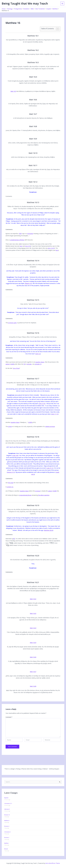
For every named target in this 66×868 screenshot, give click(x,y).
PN (24, 364)
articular (29, 364)
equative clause (40, 362)
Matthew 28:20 (49, 530)
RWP (20, 234)
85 (14, 539)
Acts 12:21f (51, 248)
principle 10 (38, 364)
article (10, 426)
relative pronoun (50, 426)
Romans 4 (7, 826)
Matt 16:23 (33, 613)
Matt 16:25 (33, 643)
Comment (9, 717)
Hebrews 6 (7, 809)
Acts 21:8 (28, 246)
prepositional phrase (25, 495)
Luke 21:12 (50, 468)
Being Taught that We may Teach (25, 3)
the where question (44, 495)
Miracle (6, 849)
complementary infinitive (17, 240)
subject (8, 364)
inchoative (30, 234)
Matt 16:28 (33, 686)
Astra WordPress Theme (53, 863)
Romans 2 (7, 838)
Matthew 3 (7, 821)
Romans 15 (7, 815)
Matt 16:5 (13, 91)
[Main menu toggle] (62, 3)
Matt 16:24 (33, 628)
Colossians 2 (7, 832)
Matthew (6, 843)
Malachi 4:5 (28, 283)
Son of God (16, 368)
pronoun (38, 491)
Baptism (6, 798)
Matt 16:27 (33, 672)
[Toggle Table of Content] (57, 29)
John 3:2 (38, 354)
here (21, 246)
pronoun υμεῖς (12, 323)
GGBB (12, 364)
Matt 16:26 (33, 657)
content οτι (10, 487)
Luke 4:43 (15, 455)
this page (11, 483)
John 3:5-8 (42, 404)
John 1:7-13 (55, 414)
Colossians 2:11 (8, 803)
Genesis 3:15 (11, 472)
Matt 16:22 (33, 599)
